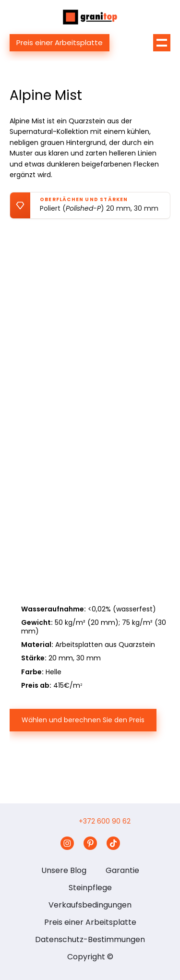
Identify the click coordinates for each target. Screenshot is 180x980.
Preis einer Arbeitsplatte (60, 42)
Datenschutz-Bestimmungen (90, 939)
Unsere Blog (64, 870)
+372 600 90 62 (105, 821)
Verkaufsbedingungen (90, 905)
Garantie (122, 870)
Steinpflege (90, 888)
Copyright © (90, 957)
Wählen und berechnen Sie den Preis (83, 720)
